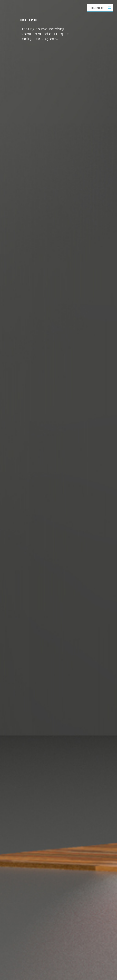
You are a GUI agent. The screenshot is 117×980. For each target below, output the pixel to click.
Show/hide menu (109, 8)
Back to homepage (4, 14)
